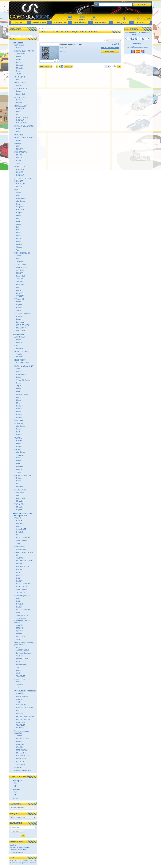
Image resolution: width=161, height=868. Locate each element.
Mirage (19, 238)
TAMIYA (19, 736)
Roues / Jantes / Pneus (24, 552)
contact (70, 19)
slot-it (11, 861)
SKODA (19, 163)
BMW (18, 146)
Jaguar (19, 224)
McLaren (19, 348)
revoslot (25, 861)
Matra (18, 132)
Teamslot (20, 685)
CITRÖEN (20, 210)
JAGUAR (20, 282)
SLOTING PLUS (22, 616)
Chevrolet (20, 316)
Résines (16, 789)
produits (113, 66)
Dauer (19, 383)
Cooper (19, 213)
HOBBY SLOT (20, 360)
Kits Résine (18, 43)
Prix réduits (80, 23)
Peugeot (19, 241)
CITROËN (20, 108)
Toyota (19, 74)
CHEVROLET (21, 184)
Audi (18, 369)
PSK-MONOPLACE (22, 253)
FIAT (18, 495)
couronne (19, 863)
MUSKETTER (21, 759)
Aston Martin (21, 54)
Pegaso (19, 305)
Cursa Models (21, 549)
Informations (39, 23)
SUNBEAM (20, 296)
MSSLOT (18, 144)
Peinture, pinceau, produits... (22, 732)
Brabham (20, 100)
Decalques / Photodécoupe (25, 691)
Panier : (144, 19)
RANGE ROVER (22, 117)
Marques (121, 23)
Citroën (19, 354)
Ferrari (19, 57)
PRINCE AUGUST (23, 738)
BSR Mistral (19, 45)
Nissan (19, 48)
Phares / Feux (20, 679)
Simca (19, 310)
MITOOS (19, 564)
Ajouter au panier (110, 48)
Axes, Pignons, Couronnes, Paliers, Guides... (22, 621)
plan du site (82, 19)
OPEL (18, 114)
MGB (18, 287)
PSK (16, 190)
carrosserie (32, 863)
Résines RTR (18, 334)
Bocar (18, 204)
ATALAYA (20, 693)
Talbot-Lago (21, 261)
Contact (142, 23)
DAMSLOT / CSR (21, 83)
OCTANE (18, 438)
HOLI (18, 711)
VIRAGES (20, 728)
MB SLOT (20, 523)
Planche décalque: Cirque (71, 45)
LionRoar (20, 714)
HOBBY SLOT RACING (25, 708)
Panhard (19, 406)
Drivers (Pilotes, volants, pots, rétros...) (24, 644)
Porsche (19, 71)
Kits (16, 783)
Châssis (18, 518)
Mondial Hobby (22, 753)
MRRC (19, 526)
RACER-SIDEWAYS (24, 538)
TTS (18, 688)
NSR (18, 578)
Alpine (19, 195)
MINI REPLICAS (21, 152)
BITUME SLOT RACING (24, 51)
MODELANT (19, 424)
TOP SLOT (19, 504)
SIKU (18, 667)
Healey (19, 59)
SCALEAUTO (21, 529)
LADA (18, 111)
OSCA (19, 290)
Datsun (19, 458)
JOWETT (20, 279)
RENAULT (20, 120)
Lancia (19, 62)
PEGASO (20, 172)
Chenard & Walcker (23, 380)
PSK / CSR (19, 181)
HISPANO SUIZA (23, 363)
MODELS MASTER (23, 719)
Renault (19, 308)
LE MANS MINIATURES (24, 126)
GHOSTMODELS (23, 567)
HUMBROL (20, 744)
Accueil (19, 23)
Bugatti (19, 377)
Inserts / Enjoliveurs (22, 596)
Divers (15, 798)
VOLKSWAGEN (22, 331)
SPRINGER (21, 764)
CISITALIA (20, 270)
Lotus (18, 230)
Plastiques (17, 781)
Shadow (19, 247)
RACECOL (20, 761)
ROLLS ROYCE (22, 123)
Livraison (13, 845)
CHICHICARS (20, 77)
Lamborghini (21, 322)
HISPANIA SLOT (21, 106)
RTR (16, 786)
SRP (18, 640)
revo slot (33, 861)
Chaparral (20, 207)
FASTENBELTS (21, 89)
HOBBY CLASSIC (21, 351)
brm (16, 861)
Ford (18, 129)
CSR (18, 702)
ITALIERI (20, 747)
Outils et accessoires (23, 771)
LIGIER (19, 187)
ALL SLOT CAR (22, 696)
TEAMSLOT (19, 299)
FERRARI (20, 149)
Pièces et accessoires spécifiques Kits (22, 514)
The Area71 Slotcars (22, 314)
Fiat (18, 80)
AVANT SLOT (20, 337)
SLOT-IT (19, 543)
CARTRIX (20, 520)
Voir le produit (110, 51)
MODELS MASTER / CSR (25, 138)
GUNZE (19, 741)
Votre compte (131, 19)
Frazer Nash (21, 94)
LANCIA (19, 158)
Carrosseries (19, 547)
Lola (18, 227)
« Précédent (44, 66)
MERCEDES (21, 285)
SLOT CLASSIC (21, 265)
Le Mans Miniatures (23, 653)
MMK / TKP (19, 135)
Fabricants (101, 23)
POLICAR (20, 532)
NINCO (19, 570)
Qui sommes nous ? (17, 852)
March (19, 236)
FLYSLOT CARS (22, 659)
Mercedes (20, 68)
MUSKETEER (20, 167)
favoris (94, 19)
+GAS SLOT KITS (22, 325)
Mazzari (19, 103)
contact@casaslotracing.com (138, 47)
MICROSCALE (22, 750)
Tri (104, 40)
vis (27, 863)
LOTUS (19, 155)
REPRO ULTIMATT (23, 587)
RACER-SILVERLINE (23, 475)
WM (18, 250)
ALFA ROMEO (22, 267)
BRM (16, 346)
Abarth (19, 192)
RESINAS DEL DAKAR (24, 178)
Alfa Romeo (21, 201)
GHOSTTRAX (20, 97)
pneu (24, 863)
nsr (20, 861)
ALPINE (19, 85)
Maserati (19, 65)
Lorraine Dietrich (22, 394)
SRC (18, 673)
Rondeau (20, 417)
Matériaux (18, 768)
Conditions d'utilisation (18, 850)
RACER (17, 450)
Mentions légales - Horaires (20, 847)
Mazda (19, 339)
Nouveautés (60, 23)
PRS (18, 572)
